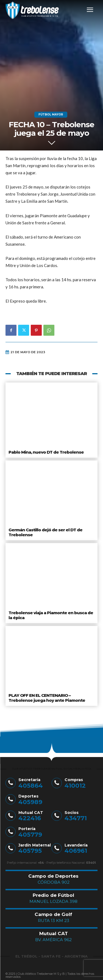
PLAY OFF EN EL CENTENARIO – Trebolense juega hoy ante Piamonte (47, 698)
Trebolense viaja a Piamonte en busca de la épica (51, 615)
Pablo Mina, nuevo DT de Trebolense (46, 452)
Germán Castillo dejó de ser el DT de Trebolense (45, 532)
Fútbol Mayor (51, 115)
